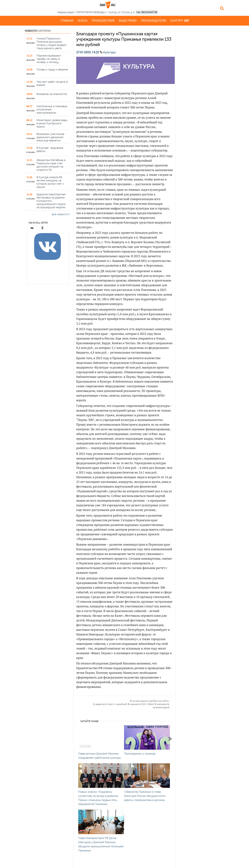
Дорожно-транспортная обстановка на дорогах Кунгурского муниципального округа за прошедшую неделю (51, 201)
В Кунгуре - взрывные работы (50, 149)
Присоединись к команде (140, 753)
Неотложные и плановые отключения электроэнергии (52, 109)
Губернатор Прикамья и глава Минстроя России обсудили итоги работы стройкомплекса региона (145, 796)
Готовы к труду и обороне (52, 69)
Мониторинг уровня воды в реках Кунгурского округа (52, 123)
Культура (109, 52)
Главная (67, 20)
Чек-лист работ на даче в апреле (52, 83)
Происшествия (103, 20)
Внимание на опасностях (52, 94)
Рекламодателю (154, 20)
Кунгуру (180, 20)
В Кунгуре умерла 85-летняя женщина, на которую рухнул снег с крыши (50, 182)
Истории (45, 31)
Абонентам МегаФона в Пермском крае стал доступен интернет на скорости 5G (51, 165)
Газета (82, 20)
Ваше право (128, 20)
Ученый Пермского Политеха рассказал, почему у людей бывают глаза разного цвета (52, 43)
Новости (31, 31)
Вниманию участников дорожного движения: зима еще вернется (50, 137)
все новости (61, 214)
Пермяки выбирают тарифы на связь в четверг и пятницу (49, 59)
